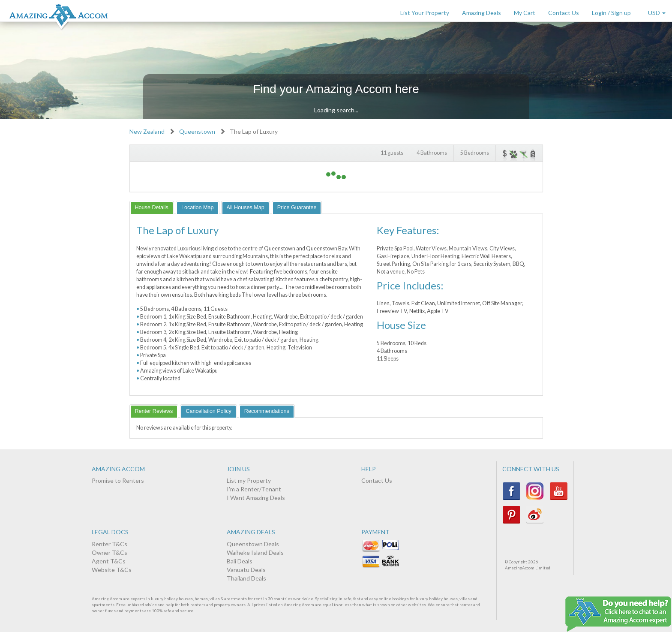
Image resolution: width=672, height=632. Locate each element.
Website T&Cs (112, 570)
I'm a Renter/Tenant (254, 489)
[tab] (152, 207)
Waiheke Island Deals (255, 552)
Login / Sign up (611, 13)
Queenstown (197, 131)
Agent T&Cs (109, 561)
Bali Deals (240, 561)
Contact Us (564, 13)
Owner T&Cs (109, 552)
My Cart (525, 13)
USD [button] (657, 13)
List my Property (249, 480)
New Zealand (147, 131)
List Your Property (425, 13)
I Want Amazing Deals (256, 498)
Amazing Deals (481, 13)
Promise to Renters (118, 480)
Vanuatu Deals (246, 570)
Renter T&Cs (109, 544)
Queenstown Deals (253, 544)
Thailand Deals (246, 578)
